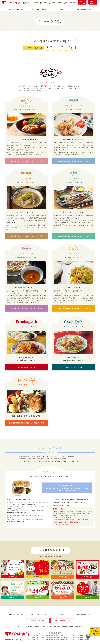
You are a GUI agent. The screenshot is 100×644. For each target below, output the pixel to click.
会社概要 (59, 3)
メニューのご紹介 (26, 3)
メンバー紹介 (61, 10)
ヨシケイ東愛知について (84, 10)
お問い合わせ (72, 3)
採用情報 (65, 3)
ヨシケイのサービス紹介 (16, 10)
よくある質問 (52, 3)
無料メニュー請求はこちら (63, 621)
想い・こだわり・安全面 (39, 10)
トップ (19, 3)
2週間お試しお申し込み (37, 621)
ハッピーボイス (44, 3)
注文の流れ (35, 3)
